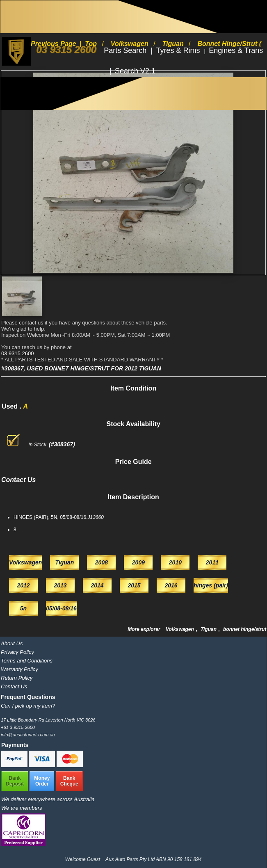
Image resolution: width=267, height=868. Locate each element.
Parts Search (126, 50)
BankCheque (69, 781)
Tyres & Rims (179, 50)
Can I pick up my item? (28, 706)
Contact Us (14, 686)
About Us (12, 643)
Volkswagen (180, 629)
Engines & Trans (236, 50)
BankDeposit (15, 781)
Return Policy (17, 678)
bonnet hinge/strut (245, 629)
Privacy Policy (17, 652)
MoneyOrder (42, 781)
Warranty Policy (19, 669)
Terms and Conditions (27, 661)
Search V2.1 (135, 71)
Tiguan (209, 629)
